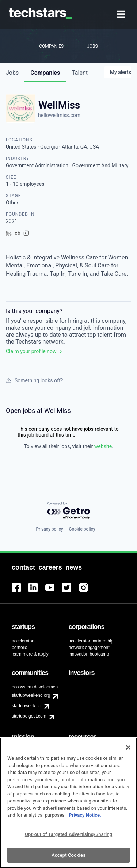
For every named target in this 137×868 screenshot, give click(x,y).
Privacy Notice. (85, 818)
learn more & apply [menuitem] (30, 654)
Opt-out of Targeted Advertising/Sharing (68, 837)
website (103, 446)
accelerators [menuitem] (24, 641)
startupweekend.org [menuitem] (31, 695)
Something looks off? (34, 380)
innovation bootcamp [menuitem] (89, 654)
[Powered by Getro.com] (69, 511)
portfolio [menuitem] (20, 648)
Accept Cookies (68, 858)
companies (45, 73)
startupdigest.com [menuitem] (29, 716)
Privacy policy (49, 529)
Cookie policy (82, 529)
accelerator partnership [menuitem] (91, 641)
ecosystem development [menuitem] (35, 687)
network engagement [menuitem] (89, 648)
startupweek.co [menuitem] (26, 706)
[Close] (128, 750)
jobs (12, 73)
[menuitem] (121, 15)
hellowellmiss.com (59, 115)
